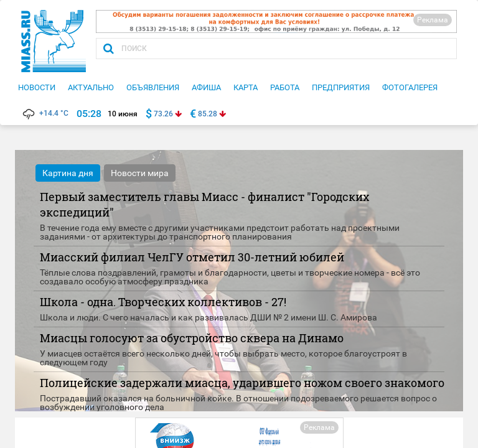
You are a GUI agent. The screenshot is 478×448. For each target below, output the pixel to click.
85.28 (208, 114)
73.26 (163, 114)
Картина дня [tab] (68, 173)
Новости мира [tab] (140, 173)
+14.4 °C (45, 113)
